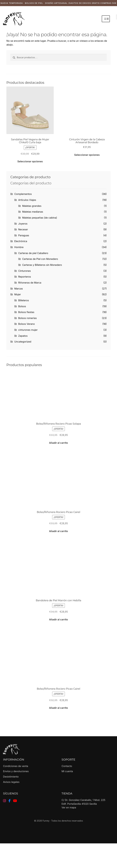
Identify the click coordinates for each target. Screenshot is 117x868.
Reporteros (25, 277)
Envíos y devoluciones (16, 771)
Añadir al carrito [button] (59, 443)
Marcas (19, 289)
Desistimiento (11, 777)
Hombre (19, 247)
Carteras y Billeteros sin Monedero (42, 265)
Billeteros (24, 300)
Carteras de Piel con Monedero (40, 259)
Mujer (18, 294)
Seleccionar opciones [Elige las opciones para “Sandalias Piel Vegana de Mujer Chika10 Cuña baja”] (30, 161)
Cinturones (25, 271)
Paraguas (24, 235)
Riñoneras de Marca (30, 283)
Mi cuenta (67, 771)
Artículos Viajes (27, 200)
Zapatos (23, 336)
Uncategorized (23, 342)
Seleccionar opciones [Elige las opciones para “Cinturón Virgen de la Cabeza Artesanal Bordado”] (87, 155)
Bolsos (22, 306)
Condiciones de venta (16, 766)
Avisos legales (11, 782)
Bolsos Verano (27, 324)
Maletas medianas (33, 212)
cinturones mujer (28, 330)
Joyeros (23, 224)
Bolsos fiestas (26, 312)
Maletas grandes (32, 206)
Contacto (67, 766)
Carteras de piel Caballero (33, 253)
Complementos (23, 194)
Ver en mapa (69, 807)
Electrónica (21, 241)
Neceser (23, 229)
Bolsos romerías (28, 318)
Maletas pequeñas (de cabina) (40, 218)
